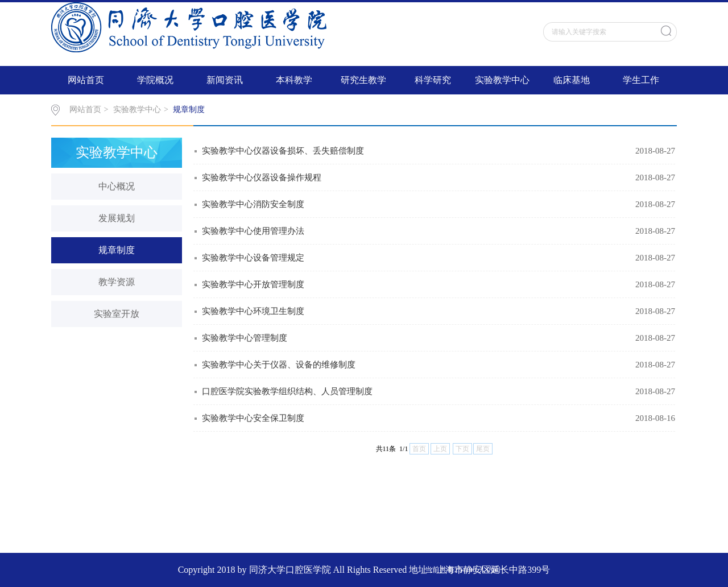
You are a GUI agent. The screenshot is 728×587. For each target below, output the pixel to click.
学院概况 (155, 80)
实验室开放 (117, 314)
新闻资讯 (225, 80)
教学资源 (117, 282)
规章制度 (189, 109)
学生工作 (641, 80)
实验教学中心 (502, 80)
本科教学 (294, 80)
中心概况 (117, 186)
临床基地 (572, 80)
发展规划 (117, 218)
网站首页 (86, 80)
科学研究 (433, 80)
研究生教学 (363, 80)
